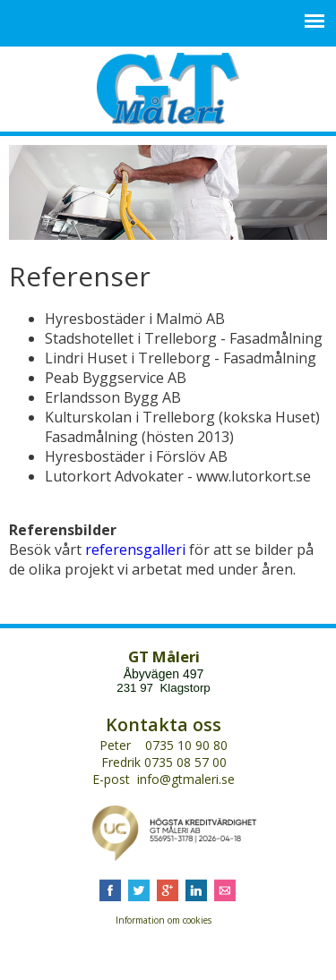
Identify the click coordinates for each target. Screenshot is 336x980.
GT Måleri (168, 89)
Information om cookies (164, 920)
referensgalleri (135, 550)
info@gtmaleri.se (186, 779)
